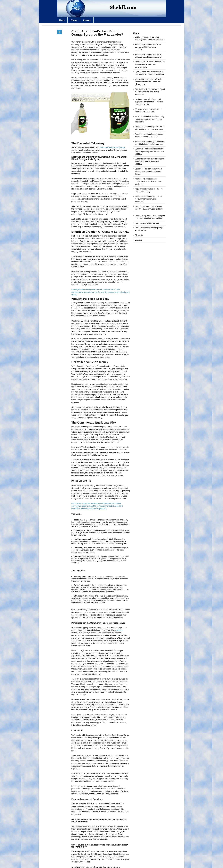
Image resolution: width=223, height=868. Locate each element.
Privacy (74, 20)
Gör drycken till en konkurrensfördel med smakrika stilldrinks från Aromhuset (150, 92)
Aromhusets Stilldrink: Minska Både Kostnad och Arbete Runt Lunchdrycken (150, 64)
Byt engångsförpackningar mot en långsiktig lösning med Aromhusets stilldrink (149, 151)
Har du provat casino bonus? (147, 223)
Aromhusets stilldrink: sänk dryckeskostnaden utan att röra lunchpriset (148, 181)
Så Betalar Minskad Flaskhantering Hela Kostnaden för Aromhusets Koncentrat (150, 119)
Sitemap (87, 20)
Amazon (120, 630)
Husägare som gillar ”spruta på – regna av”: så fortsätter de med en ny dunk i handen (149, 102)
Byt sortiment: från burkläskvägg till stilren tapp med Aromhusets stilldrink (150, 161)
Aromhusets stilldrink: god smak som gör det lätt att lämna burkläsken (148, 47)
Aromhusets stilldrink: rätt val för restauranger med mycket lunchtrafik (148, 199)
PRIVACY (139, 235)
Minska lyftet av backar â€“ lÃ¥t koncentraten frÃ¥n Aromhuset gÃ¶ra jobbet (148, 82)
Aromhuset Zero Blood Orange (112, 147)
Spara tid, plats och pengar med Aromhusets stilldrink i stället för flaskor (148, 171)
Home (62, 20)
